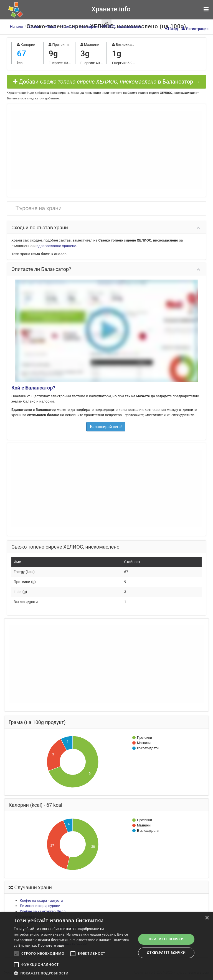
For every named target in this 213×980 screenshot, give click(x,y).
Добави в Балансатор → (107, 82)
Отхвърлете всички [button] (166, 953)
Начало (17, 26)
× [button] (207, 918)
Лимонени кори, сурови (40, 906)
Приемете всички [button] (166, 939)
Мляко (50, 26)
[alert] (106, 946)
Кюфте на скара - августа (41, 900)
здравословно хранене (56, 246)
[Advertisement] (106, 150)
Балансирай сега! (106, 427)
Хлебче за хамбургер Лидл (43, 911)
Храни (34, 26)
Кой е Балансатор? (33, 388)
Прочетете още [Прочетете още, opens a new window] (51, 945)
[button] (73, 973)
